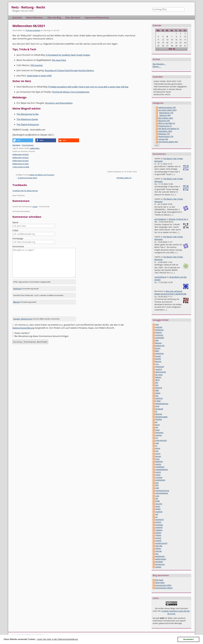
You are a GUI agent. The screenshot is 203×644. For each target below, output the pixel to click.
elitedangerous (162, 404)
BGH (157, 351)
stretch (158, 522)
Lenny (158, 454)
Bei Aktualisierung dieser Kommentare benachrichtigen (42, 336)
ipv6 (157, 443)
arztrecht (159, 335)
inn (157, 438)
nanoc (158, 475)
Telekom (159, 530)
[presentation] (32, 311)
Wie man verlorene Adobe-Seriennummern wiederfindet (170, 293)
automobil (160, 338)
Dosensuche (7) (165, 126)
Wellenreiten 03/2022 (21, 158)
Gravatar (17, 319)
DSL (157, 396)
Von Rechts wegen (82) (168, 142)
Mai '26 (172, 49)
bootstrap (159, 353)
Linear (35, 207)
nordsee (159, 477)
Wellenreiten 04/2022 (21, 154)
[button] (23, 140)
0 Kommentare (28, 145)
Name (15, 222)
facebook (159, 409)
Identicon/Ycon (27, 319)
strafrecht (160, 519)
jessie (158, 448)
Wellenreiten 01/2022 (21, 164)
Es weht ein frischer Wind (27, 178)
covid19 (159, 369)
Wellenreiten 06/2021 (29, 26)
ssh (157, 514)
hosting (158, 435)
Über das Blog (54, 18)
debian (158, 377)
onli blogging (160, 219)
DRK (157, 390)
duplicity (159, 398)
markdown (160, 467)
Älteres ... (157, 66)
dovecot (159, 388)
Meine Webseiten (35, 18)
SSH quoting (37, 65)
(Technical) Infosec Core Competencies (71, 92)
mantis (158, 464)
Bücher (158, 361)
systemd (159, 527)
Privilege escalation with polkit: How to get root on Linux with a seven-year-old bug (88, 87)
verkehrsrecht (161, 543)
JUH (157, 451)
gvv (157, 427)
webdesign (160, 556)
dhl (157, 382)
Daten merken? (22, 333)
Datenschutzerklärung (23, 328)
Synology (159, 525)
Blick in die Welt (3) (167, 123)
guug (157, 425)
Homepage (18, 238)
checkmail (160, 367)
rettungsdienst (162, 493)
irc (156, 446)
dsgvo (158, 393)
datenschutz (161, 372)
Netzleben (16, 145)
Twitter (158, 535)
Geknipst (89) (165, 115)
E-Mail (15, 230)
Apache (158, 332)
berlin (158, 348)
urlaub (158, 538)
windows (159, 562)
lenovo (158, 456)
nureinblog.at (160, 277)
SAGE (157, 501)
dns (157, 385)
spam (158, 506)
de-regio (159, 375)
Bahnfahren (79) (166, 113)
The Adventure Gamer (27, 119)
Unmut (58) (163, 139)
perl (157, 483)
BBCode (16, 302)
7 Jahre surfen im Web (21, 167)
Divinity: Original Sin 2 (178, 219)
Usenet (158, 541)
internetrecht (161, 440)
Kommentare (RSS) (163, 585)
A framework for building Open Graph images (68, 55)
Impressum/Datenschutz (97, 18)
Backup (158, 343)
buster (158, 356)
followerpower (161, 417)
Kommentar (18, 246)
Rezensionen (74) (166, 136)
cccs (157, 364)
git (156, 422)
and (157, 324)
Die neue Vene (59, 60)
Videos (158, 548)
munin (158, 472)
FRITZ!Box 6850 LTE (124, 178)
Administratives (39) (167, 107)
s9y (157, 498)
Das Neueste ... (159, 64)
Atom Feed (160, 583)
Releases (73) (164, 134)
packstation (160, 480)
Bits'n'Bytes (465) (166, 118)
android (159, 327)
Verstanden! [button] (189, 639)
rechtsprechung (162, 491)
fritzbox (159, 419)
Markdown (17, 289)
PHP (157, 485)
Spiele (158, 509)
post (157, 488)
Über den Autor (73, 18)
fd (156, 411)
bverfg (158, 359)
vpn (157, 554)
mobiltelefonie (162, 469)
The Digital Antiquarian (28, 124)
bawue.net (160, 346)
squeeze (159, 512)
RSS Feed (159, 580)
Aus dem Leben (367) (168, 110)
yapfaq (158, 567)
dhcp (157, 380)
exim (157, 406)
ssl (156, 517)
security (159, 504)
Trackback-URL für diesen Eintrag (25, 191)
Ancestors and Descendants (59, 103)
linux (157, 459)
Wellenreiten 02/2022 (21, 161)
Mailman (159, 461)
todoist (158, 533)
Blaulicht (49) (164, 121)
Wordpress (160, 564)
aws (157, 340)
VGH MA (159, 546)
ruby (157, 496)
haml (157, 430)
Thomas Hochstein (33, 30)
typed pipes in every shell (39, 76)
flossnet (159, 414)
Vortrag (158, 551)
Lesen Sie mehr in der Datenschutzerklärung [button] (57, 639)
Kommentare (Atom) (164, 588)
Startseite (17, 18)
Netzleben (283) (165, 131)
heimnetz (159, 432)
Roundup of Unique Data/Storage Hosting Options (69, 70)
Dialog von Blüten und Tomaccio (42, 175)
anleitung (159, 330)
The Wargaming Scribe (28, 114)
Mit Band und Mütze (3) (169, 129)
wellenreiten (35, 148)
